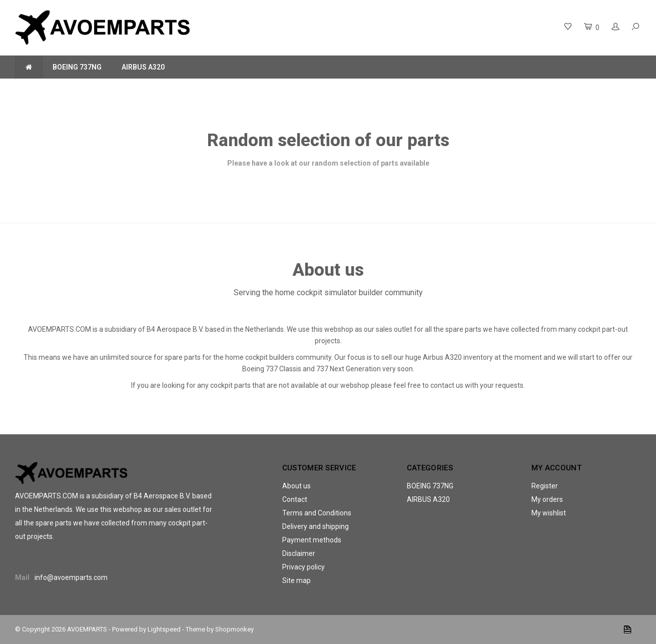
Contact (295, 499)
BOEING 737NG (77, 67)
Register (545, 486)
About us (296, 486)
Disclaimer (299, 553)
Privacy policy (303, 567)
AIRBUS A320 (143, 67)
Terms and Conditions (317, 513)
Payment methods (312, 540)
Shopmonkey (234, 629)
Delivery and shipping (315, 526)
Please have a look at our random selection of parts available (328, 163)
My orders (547, 499)
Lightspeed (164, 629)
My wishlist (549, 513)
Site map (296, 580)
